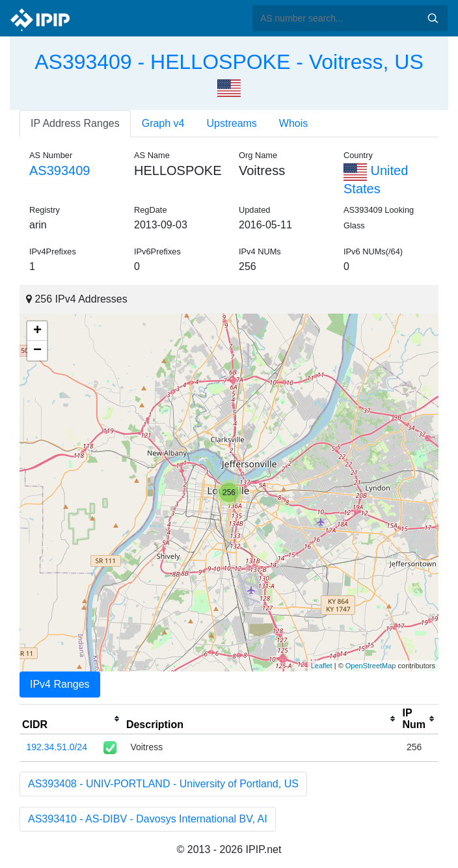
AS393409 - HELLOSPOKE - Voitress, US (229, 62)
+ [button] (37, 331)
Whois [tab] (293, 123)
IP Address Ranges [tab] (75, 123)
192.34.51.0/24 (57, 747)
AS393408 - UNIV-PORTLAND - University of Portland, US (163, 784)
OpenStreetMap (371, 666)
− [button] (37, 351)
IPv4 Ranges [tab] (60, 684)
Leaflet (322, 666)
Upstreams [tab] (232, 123)
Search (433, 18)
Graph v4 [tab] (163, 123)
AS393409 (60, 170)
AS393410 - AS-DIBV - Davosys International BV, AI (148, 819)
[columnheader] (72, 719)
